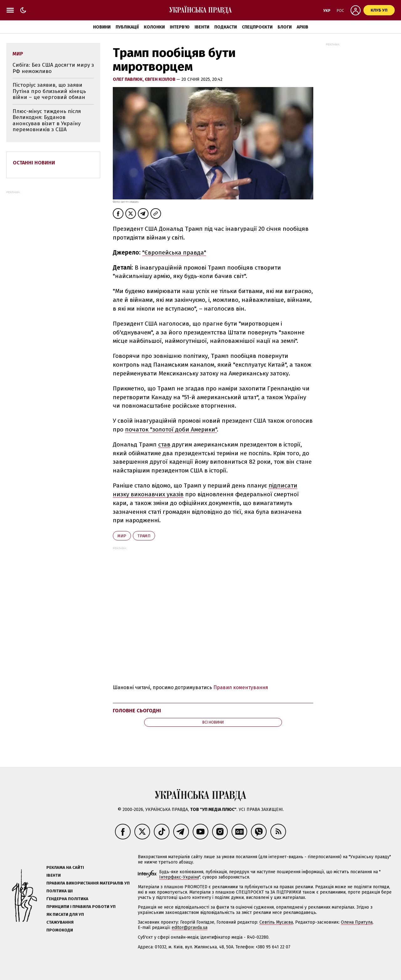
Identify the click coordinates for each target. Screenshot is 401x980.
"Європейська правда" (174, 253)
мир (122, 536)
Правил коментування (241, 687)
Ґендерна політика (67, 899)
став (164, 444)
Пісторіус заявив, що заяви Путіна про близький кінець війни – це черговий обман (49, 91)
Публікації (127, 27)
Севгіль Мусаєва (276, 922)
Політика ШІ (60, 891)
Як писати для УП (65, 914)
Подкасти (226, 27)
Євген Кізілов (161, 79)
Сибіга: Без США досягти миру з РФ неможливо (53, 68)
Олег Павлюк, (129, 79)
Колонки (154, 27)
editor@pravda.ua (190, 928)
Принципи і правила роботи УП (81, 907)
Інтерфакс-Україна (179, 877)
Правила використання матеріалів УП (88, 883)
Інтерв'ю (180, 27)
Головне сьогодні (137, 711)
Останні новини (34, 163)
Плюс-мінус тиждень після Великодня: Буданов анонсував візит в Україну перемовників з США (47, 121)
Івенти (202, 27)
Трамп (144, 536)
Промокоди (60, 930)
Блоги (285, 27)
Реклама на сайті (65, 867)
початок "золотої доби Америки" (171, 429)
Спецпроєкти (257, 27)
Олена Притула (357, 922)
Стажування (60, 922)
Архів (302, 27)
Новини (102, 27)
